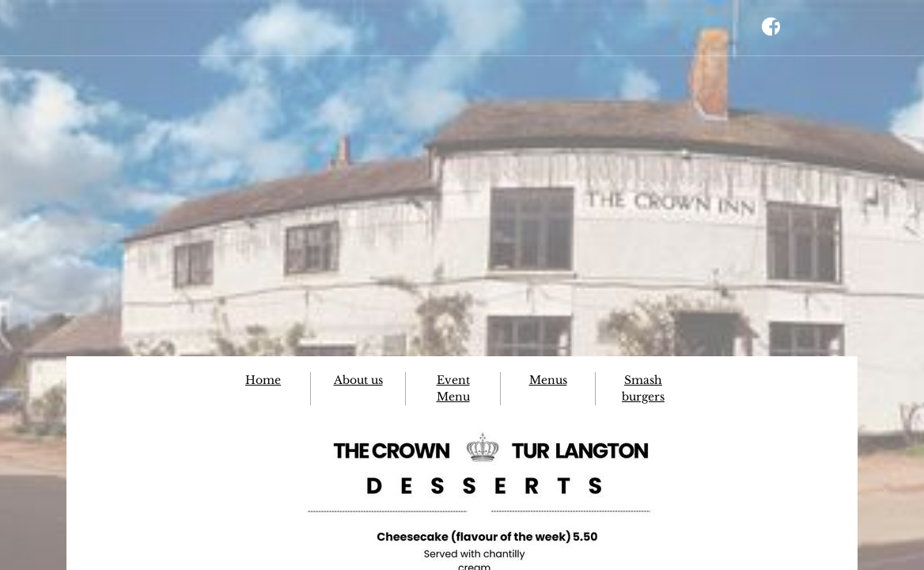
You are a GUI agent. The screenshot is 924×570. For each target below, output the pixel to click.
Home (263, 380)
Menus (548, 380)
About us (358, 380)
